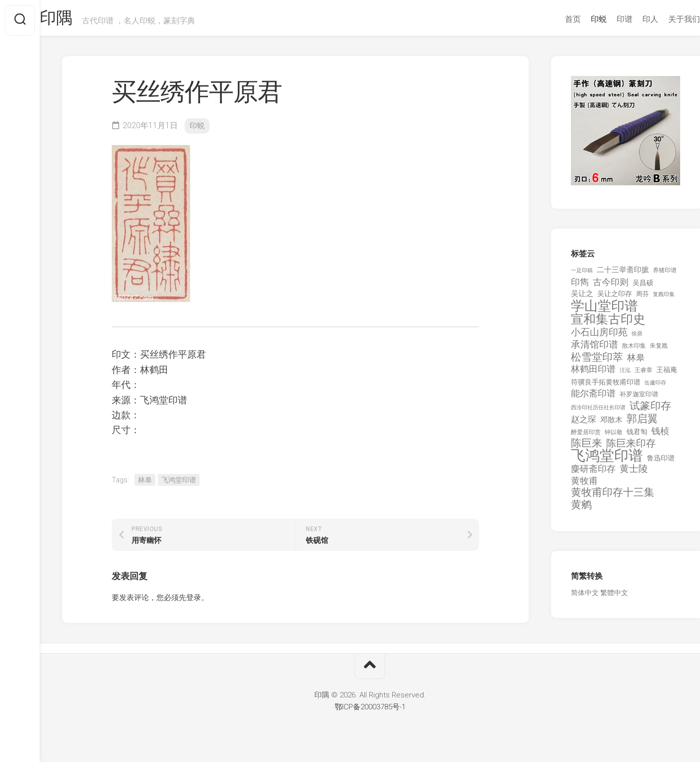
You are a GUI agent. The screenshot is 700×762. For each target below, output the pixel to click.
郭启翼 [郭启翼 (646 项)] (642, 423)
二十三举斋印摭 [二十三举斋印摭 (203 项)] (623, 274)
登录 (194, 602)
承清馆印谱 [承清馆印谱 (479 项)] (595, 349)
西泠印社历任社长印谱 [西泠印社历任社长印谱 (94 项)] (598, 412)
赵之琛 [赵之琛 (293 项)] (584, 424)
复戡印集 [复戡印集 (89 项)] (664, 299)
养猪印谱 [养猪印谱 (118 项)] (665, 275)
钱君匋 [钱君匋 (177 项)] (637, 436)
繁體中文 (614, 597)
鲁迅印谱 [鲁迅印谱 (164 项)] (661, 462)
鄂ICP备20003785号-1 (370, 711)
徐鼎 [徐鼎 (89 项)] (637, 338)
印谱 (605, 19)
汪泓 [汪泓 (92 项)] (625, 375)
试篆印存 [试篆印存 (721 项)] (650, 411)
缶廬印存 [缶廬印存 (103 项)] (655, 387)
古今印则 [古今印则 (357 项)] (611, 287)
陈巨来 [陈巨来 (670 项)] (587, 448)
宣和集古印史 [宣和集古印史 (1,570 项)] (608, 324)
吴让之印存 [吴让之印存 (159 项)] (615, 298)
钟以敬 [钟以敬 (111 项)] (614, 437)
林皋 (145, 484)
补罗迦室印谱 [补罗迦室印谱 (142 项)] (639, 399)
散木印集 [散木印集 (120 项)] (634, 350)
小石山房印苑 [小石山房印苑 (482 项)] (599, 337)
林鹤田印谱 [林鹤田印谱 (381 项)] (593, 373)
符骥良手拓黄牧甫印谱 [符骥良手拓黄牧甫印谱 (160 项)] (606, 386)
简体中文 (585, 597)
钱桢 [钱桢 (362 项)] (660, 435)
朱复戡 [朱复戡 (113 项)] (659, 350)
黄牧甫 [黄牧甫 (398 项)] (584, 485)
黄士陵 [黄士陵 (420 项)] (634, 473)
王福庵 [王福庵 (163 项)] (667, 374)
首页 (553, 19)
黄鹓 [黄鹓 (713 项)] (581, 509)
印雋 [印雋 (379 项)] (580, 286)
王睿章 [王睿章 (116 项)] (643, 375)
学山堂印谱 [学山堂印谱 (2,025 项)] (604, 311)
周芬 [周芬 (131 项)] (642, 298)
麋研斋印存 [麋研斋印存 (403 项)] (593, 473)
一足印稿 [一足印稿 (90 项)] (582, 275)
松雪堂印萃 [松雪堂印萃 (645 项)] (597, 362)
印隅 (77, 20)
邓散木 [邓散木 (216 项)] (611, 424)
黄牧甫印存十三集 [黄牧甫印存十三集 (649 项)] (613, 497)
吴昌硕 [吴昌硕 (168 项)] (643, 287)
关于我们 (664, 19)
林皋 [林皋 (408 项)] (636, 362)
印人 (630, 19)
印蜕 (579, 19)
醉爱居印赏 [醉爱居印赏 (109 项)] (586, 437)
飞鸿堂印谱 (179, 484)
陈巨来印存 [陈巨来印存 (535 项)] (631, 448)
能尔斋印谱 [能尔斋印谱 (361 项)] (593, 398)
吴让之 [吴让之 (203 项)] (582, 298)
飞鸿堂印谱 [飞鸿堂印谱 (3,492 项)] (607, 460)
